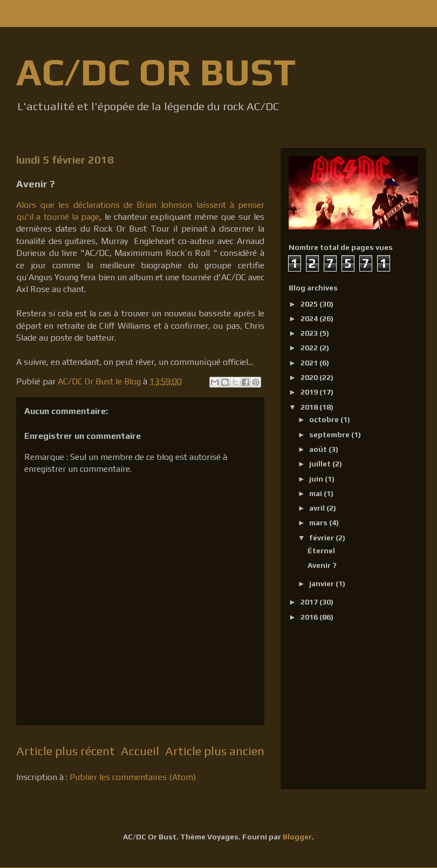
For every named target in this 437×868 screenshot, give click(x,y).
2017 (310, 602)
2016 (310, 617)
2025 (310, 304)
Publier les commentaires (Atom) (133, 777)
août (319, 449)
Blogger (297, 837)
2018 (310, 407)
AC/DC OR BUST (156, 72)
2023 (310, 333)
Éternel (321, 551)
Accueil (140, 751)
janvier (322, 584)
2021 (310, 363)
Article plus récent (66, 751)
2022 (310, 348)
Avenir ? (322, 565)
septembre (330, 435)
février (322, 538)
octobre (325, 419)
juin (317, 479)
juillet (321, 464)
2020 (310, 377)
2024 (310, 318)
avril (318, 508)
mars (319, 523)
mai (316, 493)
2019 (310, 392)
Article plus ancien (215, 751)
